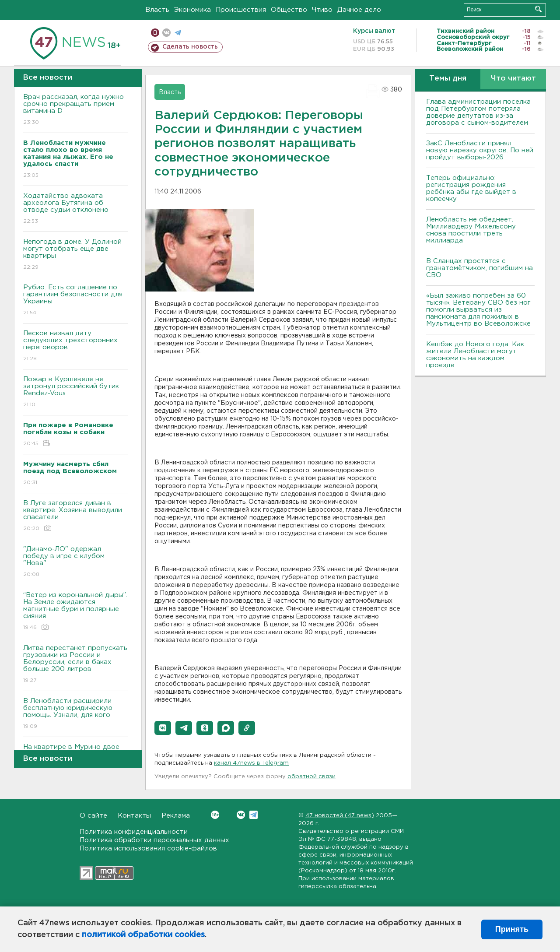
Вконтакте (215, 815)
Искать (538, 9)
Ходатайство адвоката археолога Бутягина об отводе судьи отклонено (75, 209)
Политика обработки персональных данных (154, 840)
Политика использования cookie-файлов (148, 848)
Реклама (176, 816)
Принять (512, 929)
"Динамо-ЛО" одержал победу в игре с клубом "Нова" (75, 562)
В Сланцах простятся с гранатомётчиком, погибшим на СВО (479, 268)
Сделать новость (190, 47)
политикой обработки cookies (143, 935)
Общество (289, 10)
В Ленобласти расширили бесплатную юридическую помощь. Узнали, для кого (75, 714)
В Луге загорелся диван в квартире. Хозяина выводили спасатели (75, 516)
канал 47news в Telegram (251, 763)
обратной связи (311, 777)
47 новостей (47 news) (340, 816)
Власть (157, 10)
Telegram (254, 815)
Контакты (134, 816)
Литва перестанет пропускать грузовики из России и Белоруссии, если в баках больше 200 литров (75, 665)
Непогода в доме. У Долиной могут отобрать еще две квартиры (75, 255)
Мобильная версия (155, 33)
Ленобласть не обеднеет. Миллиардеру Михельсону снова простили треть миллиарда (471, 230)
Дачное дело (359, 10)
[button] (163, 728)
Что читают (513, 79)
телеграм (178, 33)
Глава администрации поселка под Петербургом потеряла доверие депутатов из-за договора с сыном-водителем (478, 112)
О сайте (93, 816)
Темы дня (448, 79)
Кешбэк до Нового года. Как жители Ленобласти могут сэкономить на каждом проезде (475, 355)
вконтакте (166, 33)
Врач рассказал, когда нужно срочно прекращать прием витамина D (75, 110)
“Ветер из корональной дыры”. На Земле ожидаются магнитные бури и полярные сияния (75, 612)
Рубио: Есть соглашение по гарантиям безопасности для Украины (75, 300)
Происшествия (241, 10)
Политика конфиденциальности (134, 832)
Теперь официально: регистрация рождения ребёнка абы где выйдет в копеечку (471, 188)
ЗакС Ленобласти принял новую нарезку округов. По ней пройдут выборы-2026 (480, 150)
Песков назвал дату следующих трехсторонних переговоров (75, 346)
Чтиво (322, 10)
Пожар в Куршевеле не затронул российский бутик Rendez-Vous (75, 392)
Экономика (192, 10)
